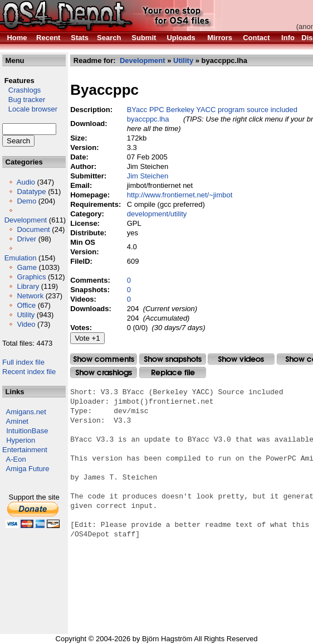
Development (26, 220)
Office (26, 305)
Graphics (31, 277)
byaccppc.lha (148, 119)
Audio (26, 182)
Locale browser (30, 109)
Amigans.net (26, 412)
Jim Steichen (148, 176)
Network (30, 296)
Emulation (21, 258)
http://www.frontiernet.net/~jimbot (180, 195)
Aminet (17, 421)
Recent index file (29, 372)
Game (26, 267)
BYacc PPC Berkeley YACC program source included (212, 110)
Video (26, 324)
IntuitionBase (27, 431)
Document (33, 229)
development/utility (157, 214)
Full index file (23, 362)
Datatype (31, 192)
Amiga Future (28, 469)
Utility (26, 315)
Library (28, 286)
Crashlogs (21, 90)
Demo (26, 201)
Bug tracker (24, 100)
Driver (26, 239)
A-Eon (16, 459)
